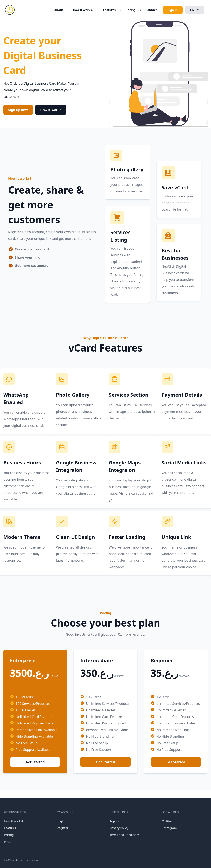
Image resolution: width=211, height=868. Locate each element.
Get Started (35, 762)
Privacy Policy (119, 828)
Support (115, 821)
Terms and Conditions (125, 835)
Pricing (131, 10)
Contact (151, 10)
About (59, 10)
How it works (51, 110)
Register (63, 828)
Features (109, 10)
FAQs (8, 842)
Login (61, 821)
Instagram (170, 828)
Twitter (167, 821)
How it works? (83, 10)
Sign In (173, 10)
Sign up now (18, 110)
